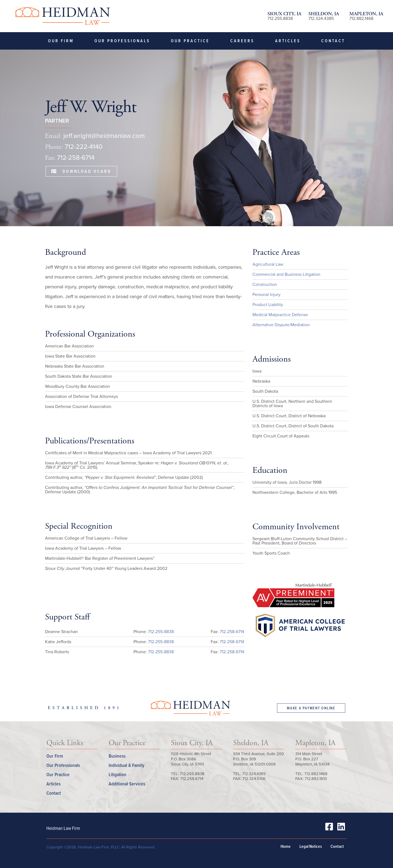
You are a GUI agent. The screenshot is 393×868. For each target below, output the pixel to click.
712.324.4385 (321, 18)
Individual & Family (126, 765)
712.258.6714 (192, 779)
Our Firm (61, 41)
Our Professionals (122, 41)
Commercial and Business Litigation (286, 274)
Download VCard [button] (81, 171)
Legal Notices (311, 846)
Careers (242, 41)
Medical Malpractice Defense (280, 315)
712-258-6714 (76, 158)
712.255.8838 (280, 18)
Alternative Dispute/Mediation (281, 325)
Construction (265, 284)
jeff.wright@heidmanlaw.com (104, 136)
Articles (288, 41)
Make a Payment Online (311, 708)
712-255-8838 (161, 632)
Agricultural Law (268, 264)
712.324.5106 (254, 779)
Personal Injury (267, 294)
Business (117, 756)
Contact (333, 41)
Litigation (117, 774)
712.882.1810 (316, 779)
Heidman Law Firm (62, 16)
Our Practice (190, 41)
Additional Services (127, 784)
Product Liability (268, 305)
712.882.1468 (361, 18)
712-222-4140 (84, 147)
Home (286, 846)
